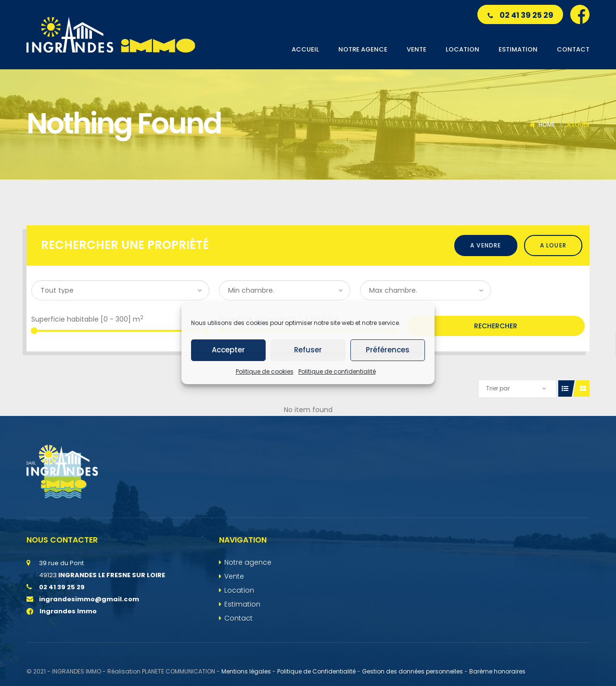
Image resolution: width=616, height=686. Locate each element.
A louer (553, 245)
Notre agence (248, 562)
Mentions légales (246, 671)
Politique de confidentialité (337, 371)
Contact (238, 618)
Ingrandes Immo (62, 611)
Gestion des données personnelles (412, 671)
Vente (234, 576)
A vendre (486, 245)
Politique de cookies (265, 371)
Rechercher (496, 326)
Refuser (308, 350)
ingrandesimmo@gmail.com (89, 599)
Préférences (388, 350)
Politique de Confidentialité (316, 671)
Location (239, 590)
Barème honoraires (497, 671)
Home (547, 124)
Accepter (228, 350)
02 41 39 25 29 (520, 15)
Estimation (242, 604)
